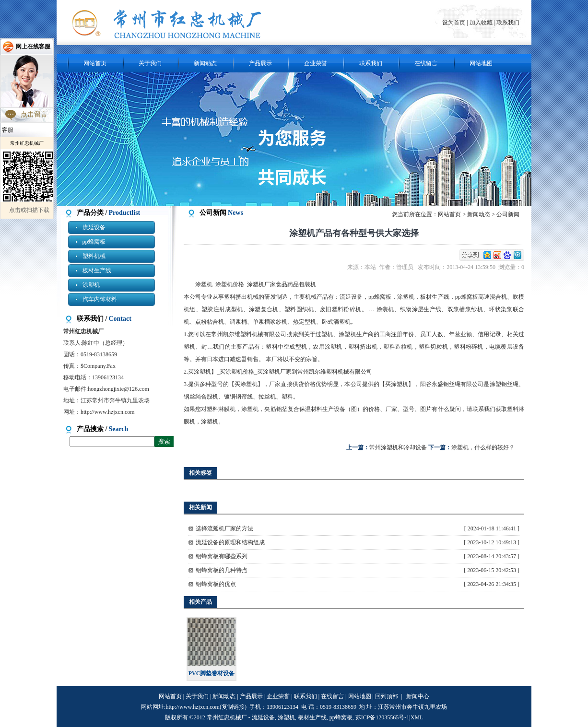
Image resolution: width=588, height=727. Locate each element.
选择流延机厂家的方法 (224, 528)
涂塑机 (91, 285)
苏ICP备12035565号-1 (382, 717)
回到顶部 (387, 696)
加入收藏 (481, 23)
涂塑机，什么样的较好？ (483, 447)
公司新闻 (508, 214)
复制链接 (233, 707)
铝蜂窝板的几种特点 (222, 570)
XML (417, 717)
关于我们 (150, 63)
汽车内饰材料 (100, 299)
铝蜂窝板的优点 (216, 584)
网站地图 (481, 63)
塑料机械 (94, 256)
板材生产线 (97, 270)
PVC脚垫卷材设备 (212, 673)
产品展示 (260, 63)
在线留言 (426, 63)
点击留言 (34, 114)
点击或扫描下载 (29, 210)
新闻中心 (418, 696)
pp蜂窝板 (94, 242)
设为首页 (454, 23)
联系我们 (508, 23)
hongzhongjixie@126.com (118, 389)
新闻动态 (205, 63)
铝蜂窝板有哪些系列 (222, 556)
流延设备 (94, 227)
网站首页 (95, 63)
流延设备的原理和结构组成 (230, 542)
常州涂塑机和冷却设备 (398, 447)
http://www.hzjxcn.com (108, 412)
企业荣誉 (316, 63)
